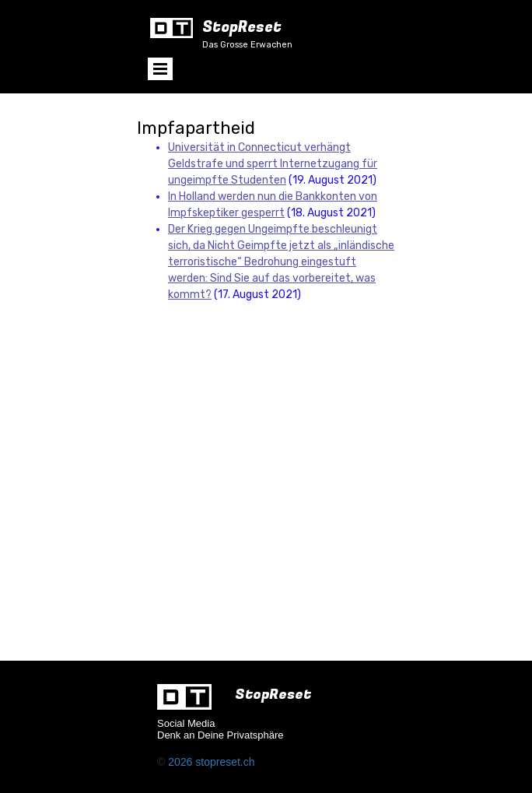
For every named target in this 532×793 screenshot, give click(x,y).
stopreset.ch (225, 762)
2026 (182, 762)
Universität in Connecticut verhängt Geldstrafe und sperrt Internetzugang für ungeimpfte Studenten (273, 164)
